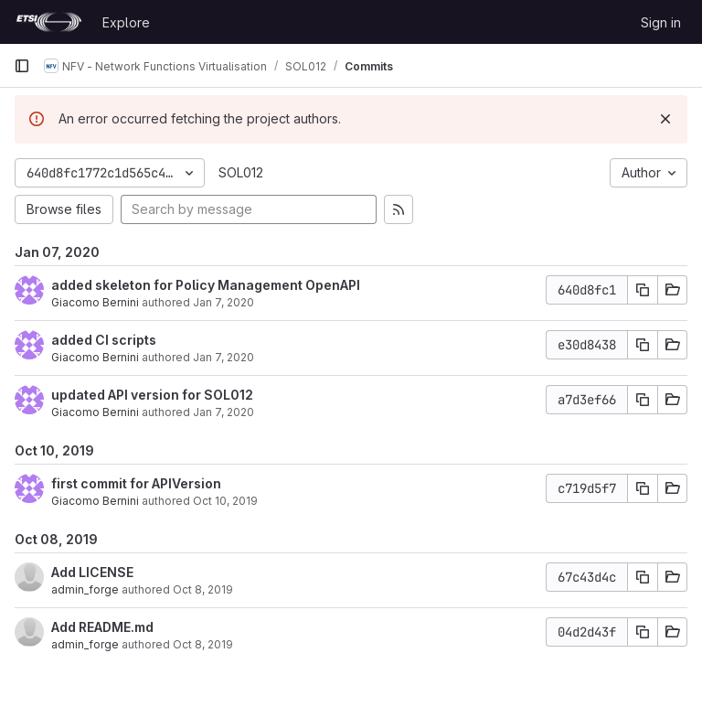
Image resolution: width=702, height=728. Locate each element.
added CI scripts (104, 340)
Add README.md (102, 627)
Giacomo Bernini (95, 302)
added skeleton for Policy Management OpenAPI (206, 285)
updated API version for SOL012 (152, 395)
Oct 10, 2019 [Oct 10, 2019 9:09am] (225, 501)
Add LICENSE (92, 572)
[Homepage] (49, 22)
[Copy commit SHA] (643, 290)
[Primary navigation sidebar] (22, 66)
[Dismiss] (665, 119)
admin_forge (85, 589)
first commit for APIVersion (136, 483)
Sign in (661, 22)
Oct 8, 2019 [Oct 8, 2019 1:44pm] (203, 589)
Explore (126, 22)
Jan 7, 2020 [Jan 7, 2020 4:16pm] (223, 302)
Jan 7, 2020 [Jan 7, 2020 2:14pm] (223, 357)
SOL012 (241, 172)
